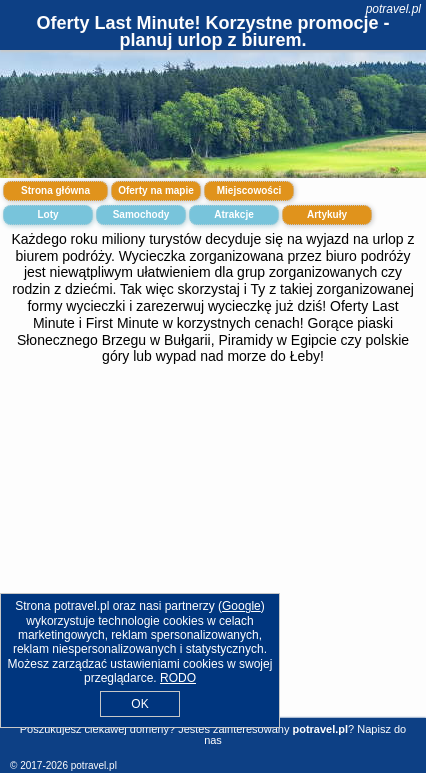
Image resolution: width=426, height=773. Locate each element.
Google (241, 606)
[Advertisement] (213, 553)
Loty (47, 214)
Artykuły (327, 214)
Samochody (141, 214)
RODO (178, 678)
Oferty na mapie (156, 190)
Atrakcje (233, 214)
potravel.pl (393, 9)
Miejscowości (249, 190)
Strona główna (55, 190)
